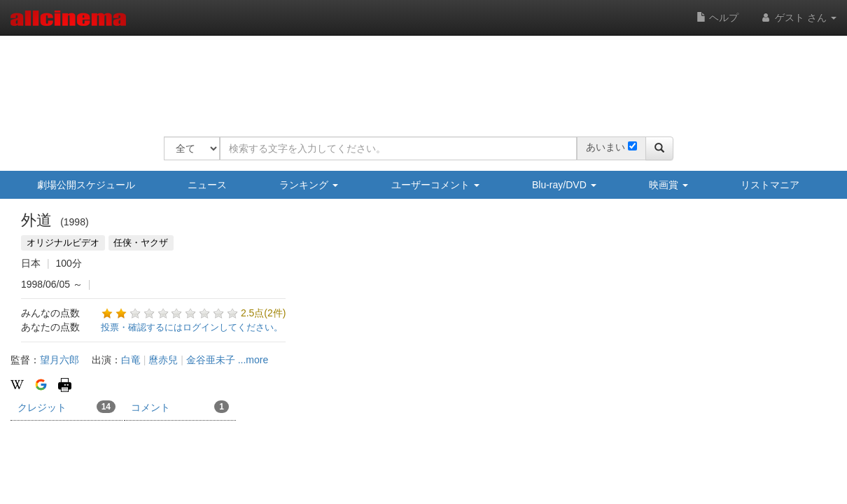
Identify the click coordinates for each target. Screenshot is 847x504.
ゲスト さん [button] (798, 17)
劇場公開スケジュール (86, 185)
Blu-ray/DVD (564, 185)
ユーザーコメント (435, 185)
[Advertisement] (419, 77)
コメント (180, 407)
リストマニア (770, 185)
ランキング (309, 185)
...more (253, 360)
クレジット (66, 407)
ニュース (207, 185)
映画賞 (668, 185)
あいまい (605, 147)
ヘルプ (717, 17)
